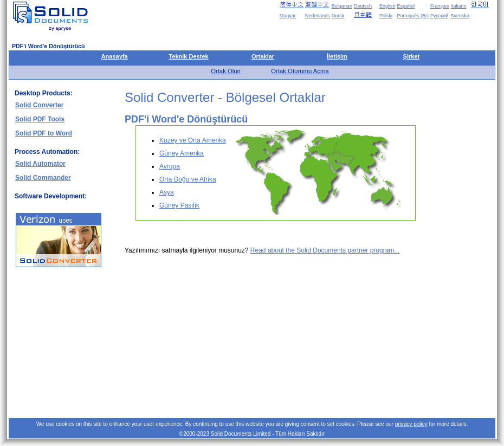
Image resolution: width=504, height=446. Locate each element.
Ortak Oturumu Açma (300, 71)
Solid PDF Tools (40, 119)
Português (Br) (413, 16)
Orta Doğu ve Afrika (188, 179)
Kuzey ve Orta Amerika (193, 140)
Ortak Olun (226, 71)
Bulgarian (342, 6)
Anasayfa (115, 56)
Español (406, 6)
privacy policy (411, 424)
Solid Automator (40, 164)
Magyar (288, 16)
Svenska (460, 16)
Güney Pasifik (179, 205)
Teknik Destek (188, 56)
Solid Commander (43, 178)
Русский (439, 16)
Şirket (412, 56)
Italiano (458, 6)
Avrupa (170, 166)
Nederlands (318, 16)
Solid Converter (39, 105)
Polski (386, 16)
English (387, 6)
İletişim (337, 56)
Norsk (338, 16)
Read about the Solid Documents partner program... (325, 250)
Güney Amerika (182, 153)
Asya (167, 192)
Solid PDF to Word (44, 133)
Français (440, 6)
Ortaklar (263, 56)
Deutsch (363, 6)
